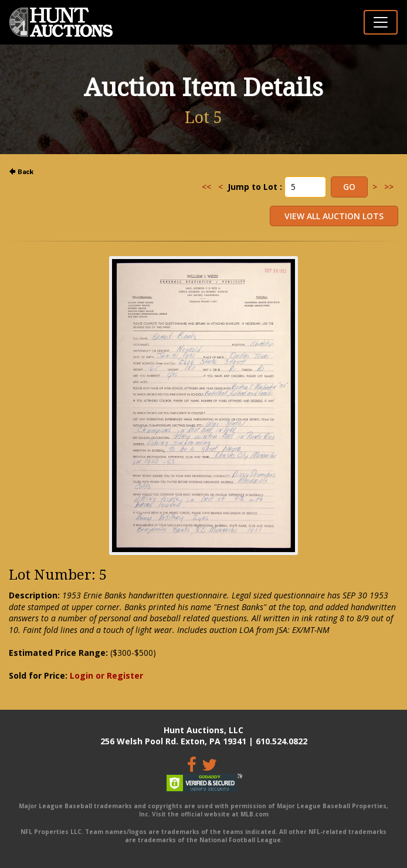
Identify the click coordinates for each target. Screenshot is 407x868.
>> (389, 187)
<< (206, 187)
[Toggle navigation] (381, 22)
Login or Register (106, 675)
